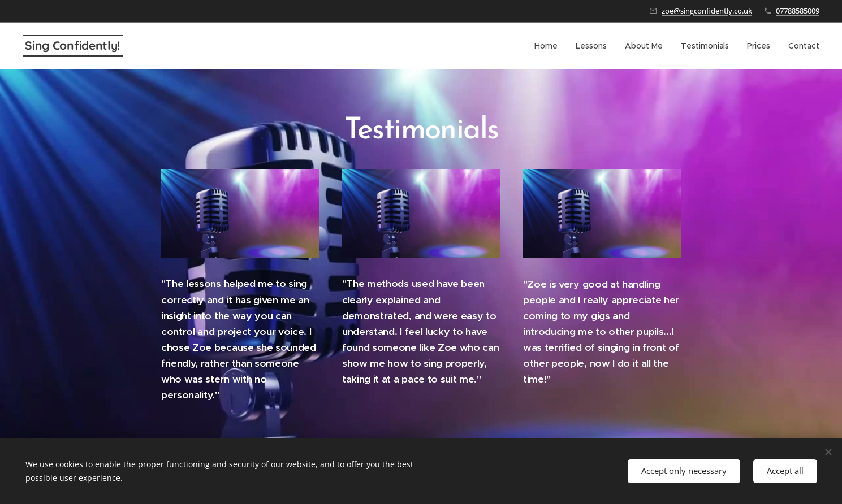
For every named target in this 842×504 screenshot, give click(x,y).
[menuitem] (549, 46)
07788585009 (798, 11)
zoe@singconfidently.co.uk (707, 11)
